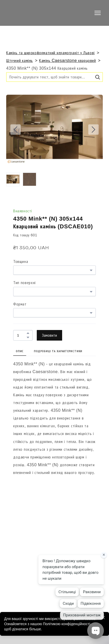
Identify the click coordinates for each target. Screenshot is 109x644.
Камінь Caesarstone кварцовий (68, 61)
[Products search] (54, 77)
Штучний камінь (20, 61)
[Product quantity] (22, 335)
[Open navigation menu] (98, 13)
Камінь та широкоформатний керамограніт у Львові (50, 53)
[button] (98, 77)
